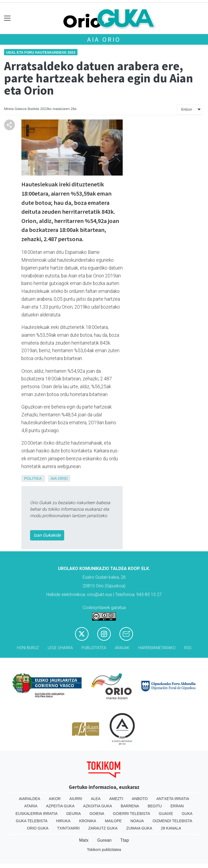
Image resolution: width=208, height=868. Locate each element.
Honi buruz (28, 648)
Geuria (74, 814)
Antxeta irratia (173, 799)
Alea (96, 799)
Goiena (97, 814)
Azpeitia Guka (60, 806)
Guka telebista (32, 821)
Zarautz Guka (103, 828)
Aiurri (76, 799)
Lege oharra (60, 648)
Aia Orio (104, 39)
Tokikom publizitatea (104, 850)
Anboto (140, 799)
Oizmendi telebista (172, 821)
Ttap (125, 840)
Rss (188, 648)
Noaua (137, 821)
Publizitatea (94, 648)
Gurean (104, 840)
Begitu (155, 806)
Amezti (116, 799)
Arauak (122, 648)
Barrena (130, 806)
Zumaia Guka (139, 828)
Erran (177, 806)
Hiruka (63, 821)
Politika (33, 478)
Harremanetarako (157, 648)
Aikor (55, 799)
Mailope (113, 821)
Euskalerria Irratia (36, 814)
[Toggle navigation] (7, 18)
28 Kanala (171, 828)
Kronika (88, 821)
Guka (187, 814)
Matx (84, 840)
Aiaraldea (30, 799)
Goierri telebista (131, 814)
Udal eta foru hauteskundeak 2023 (41, 52)
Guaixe (166, 814)
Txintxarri (68, 828)
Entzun (187, 109)
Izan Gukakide (47, 535)
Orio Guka (38, 828)
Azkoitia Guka (98, 806)
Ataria (31, 806)
